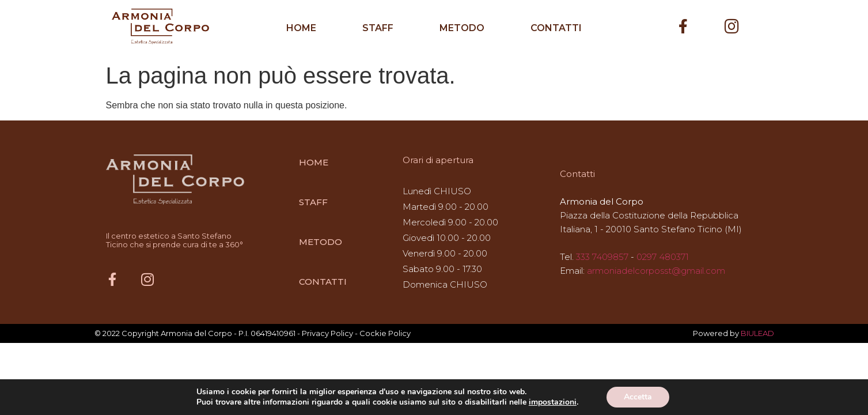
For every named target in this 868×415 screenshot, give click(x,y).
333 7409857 (602, 257)
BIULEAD (757, 333)
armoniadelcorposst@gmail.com (656, 271)
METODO (462, 28)
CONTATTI (556, 28)
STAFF (378, 28)
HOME (301, 28)
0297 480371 (663, 257)
